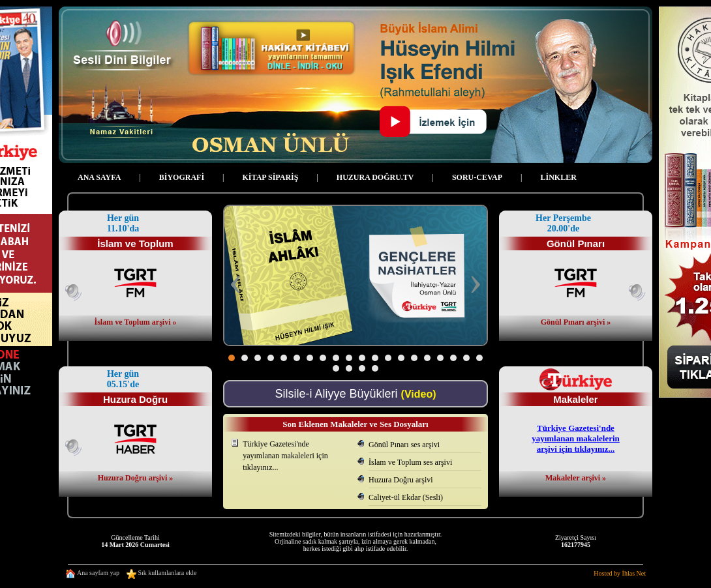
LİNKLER (558, 177)
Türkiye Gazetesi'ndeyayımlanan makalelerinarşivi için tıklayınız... (576, 438)
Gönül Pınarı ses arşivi (404, 445)
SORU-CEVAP (477, 177)
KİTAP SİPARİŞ (271, 177)
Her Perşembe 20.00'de (563, 223)
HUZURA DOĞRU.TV (375, 177)
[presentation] (235, 283)
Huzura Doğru (135, 399)
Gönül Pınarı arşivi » (576, 322)
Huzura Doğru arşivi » (136, 478)
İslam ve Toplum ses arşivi (410, 462)
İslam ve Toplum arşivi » (135, 322)
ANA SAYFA (99, 177)
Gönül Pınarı (576, 243)
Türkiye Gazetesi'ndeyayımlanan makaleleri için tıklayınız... (285, 456)
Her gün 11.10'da (123, 223)
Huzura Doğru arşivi (401, 480)
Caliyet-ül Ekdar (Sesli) (406, 497)
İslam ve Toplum (135, 243)
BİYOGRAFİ (182, 177)
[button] (232, 358)
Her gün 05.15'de (123, 379)
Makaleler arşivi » (576, 478)
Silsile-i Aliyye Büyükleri (356, 394)
